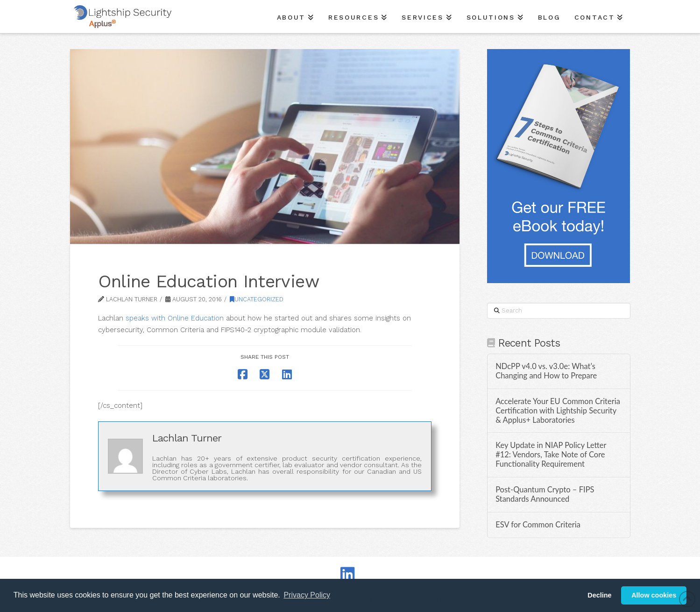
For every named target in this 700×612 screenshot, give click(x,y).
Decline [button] (599, 595)
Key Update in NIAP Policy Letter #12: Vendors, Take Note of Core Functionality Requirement (551, 455)
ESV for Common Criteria (538, 525)
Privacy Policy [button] (307, 595)
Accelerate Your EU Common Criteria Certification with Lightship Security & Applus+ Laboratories (558, 411)
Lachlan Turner (187, 438)
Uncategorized (257, 299)
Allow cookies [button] (654, 595)
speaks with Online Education (175, 318)
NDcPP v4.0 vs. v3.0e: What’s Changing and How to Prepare (546, 371)
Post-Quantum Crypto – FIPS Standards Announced (545, 495)
